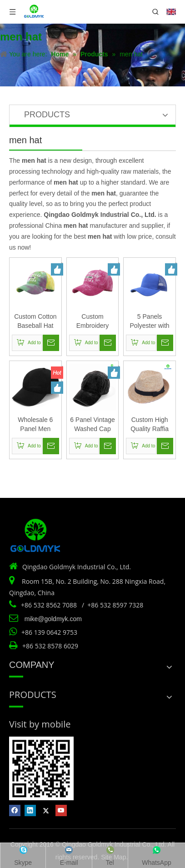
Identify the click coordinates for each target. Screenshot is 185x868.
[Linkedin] (30, 810)
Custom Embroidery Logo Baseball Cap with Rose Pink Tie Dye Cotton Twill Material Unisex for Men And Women (92, 321)
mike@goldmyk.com (53, 619)
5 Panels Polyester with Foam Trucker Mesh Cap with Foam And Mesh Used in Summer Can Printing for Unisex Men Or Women (150, 321)
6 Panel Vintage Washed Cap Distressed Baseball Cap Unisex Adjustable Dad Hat (92, 425)
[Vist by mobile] (41, 768)
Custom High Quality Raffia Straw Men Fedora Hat (150, 425)
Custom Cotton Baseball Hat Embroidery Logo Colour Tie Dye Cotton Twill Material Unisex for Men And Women (35, 321)
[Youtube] (61, 810)
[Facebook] (15, 810)
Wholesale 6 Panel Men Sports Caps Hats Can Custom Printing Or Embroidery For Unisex (35, 425)
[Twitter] (46, 810)
